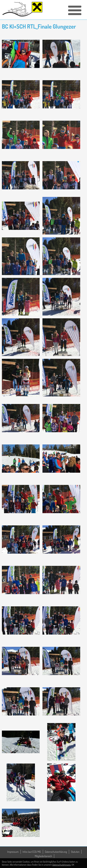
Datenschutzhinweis (62, 865)
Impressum (13, 852)
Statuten (75, 852)
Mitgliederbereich (43, 856)
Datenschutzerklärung (56, 852)
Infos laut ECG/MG (32, 852)
